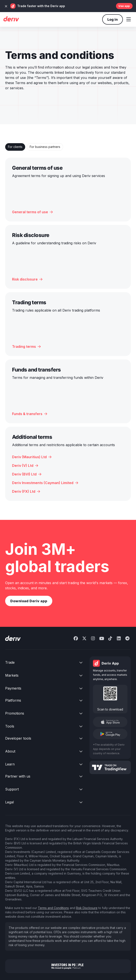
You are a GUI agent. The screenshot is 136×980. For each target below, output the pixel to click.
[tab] (15, 147)
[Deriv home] (11, 19)
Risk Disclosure (87, 908)
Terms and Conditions (53, 908)
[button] (129, 19)
